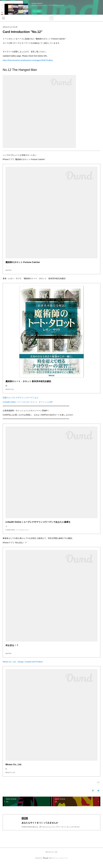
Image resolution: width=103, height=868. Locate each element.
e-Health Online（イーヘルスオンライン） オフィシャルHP (28, 405)
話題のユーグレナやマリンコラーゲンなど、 (21, 400)
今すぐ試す (37, 11)
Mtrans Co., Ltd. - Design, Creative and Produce (23, 667)
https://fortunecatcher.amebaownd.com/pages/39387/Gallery (28, 60)
